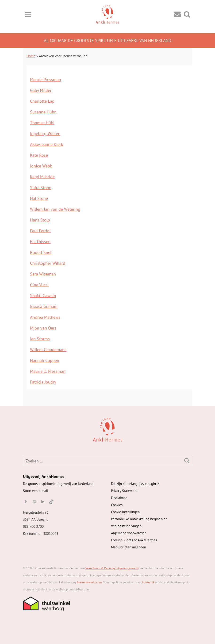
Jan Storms (40, 339)
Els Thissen (40, 242)
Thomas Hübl (42, 123)
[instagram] (34, 502)
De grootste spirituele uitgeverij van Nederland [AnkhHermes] (58, 484)
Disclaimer (119, 498)
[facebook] (26, 502)
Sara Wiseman (43, 274)
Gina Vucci (39, 285)
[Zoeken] (187, 460)
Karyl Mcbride (42, 177)
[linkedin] (43, 502)
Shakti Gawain (43, 296)
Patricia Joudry (43, 382)
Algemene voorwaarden (129, 533)
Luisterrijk (148, 582)
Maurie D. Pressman (48, 371)
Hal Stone (39, 198)
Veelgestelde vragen (126, 526)
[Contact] (177, 14)
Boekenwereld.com (89, 582)
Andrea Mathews (45, 317)
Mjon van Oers (43, 328)
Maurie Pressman (46, 80)
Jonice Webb (41, 166)
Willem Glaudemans (48, 350)
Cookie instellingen (125, 512)
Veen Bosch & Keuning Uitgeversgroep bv (112, 568)
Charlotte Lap (42, 101)
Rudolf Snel (41, 252)
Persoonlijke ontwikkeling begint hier (139, 519)
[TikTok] (51, 502)
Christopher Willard (48, 263)
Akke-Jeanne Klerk (47, 144)
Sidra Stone (41, 188)
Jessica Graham (44, 306)
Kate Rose (39, 155)
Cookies (117, 505)
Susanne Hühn (43, 112)
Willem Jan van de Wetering (55, 209)
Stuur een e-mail (35, 491)
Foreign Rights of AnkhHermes (134, 540)
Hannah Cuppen (45, 360)
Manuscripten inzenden (129, 547)
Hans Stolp (40, 220)
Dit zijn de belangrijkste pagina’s (135, 484)
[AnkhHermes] (30, 429)
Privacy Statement (124, 491)
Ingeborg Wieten (45, 134)
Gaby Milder (41, 90)
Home (31, 56)
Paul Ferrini (40, 231)
